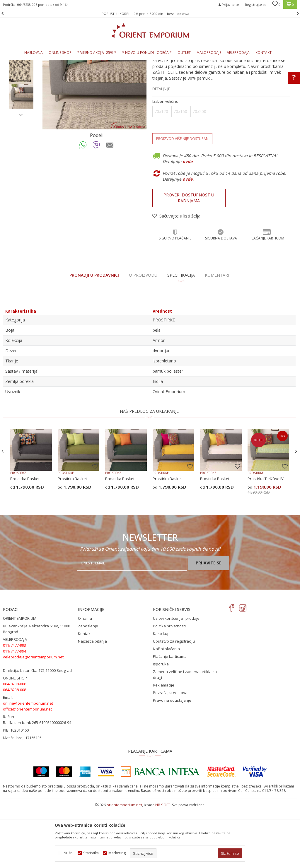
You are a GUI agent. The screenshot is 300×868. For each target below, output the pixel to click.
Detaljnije (161, 149)
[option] (150, 14)
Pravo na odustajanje (172, 760)
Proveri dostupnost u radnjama (189, 258)
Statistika (91, 853)
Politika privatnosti (169, 686)
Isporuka (161, 724)
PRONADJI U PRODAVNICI (94, 335)
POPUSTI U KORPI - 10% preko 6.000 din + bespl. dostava (150, 14)
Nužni (69, 853)
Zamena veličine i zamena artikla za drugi (185, 735)
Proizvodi (44, 63)
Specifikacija (181, 335)
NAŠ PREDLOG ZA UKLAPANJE (149, 471)
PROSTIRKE (92, 63)
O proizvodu (143, 335)
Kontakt (85, 694)
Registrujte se (256, 5)
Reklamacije (164, 745)
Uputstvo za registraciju (174, 701)
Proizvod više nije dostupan (182, 199)
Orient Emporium (17, 63)
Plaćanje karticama (170, 716)
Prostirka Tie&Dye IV (266, 539)
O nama (85, 678)
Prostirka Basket (25, 539)
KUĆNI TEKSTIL (68, 63)
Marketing (117, 853)
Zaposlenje (88, 686)
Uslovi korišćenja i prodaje (176, 678)
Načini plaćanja (166, 709)
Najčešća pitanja (92, 701)
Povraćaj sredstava (170, 753)
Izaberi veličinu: (166, 161)
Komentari (217, 335)
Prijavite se (209, 623)
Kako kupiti (163, 694)
